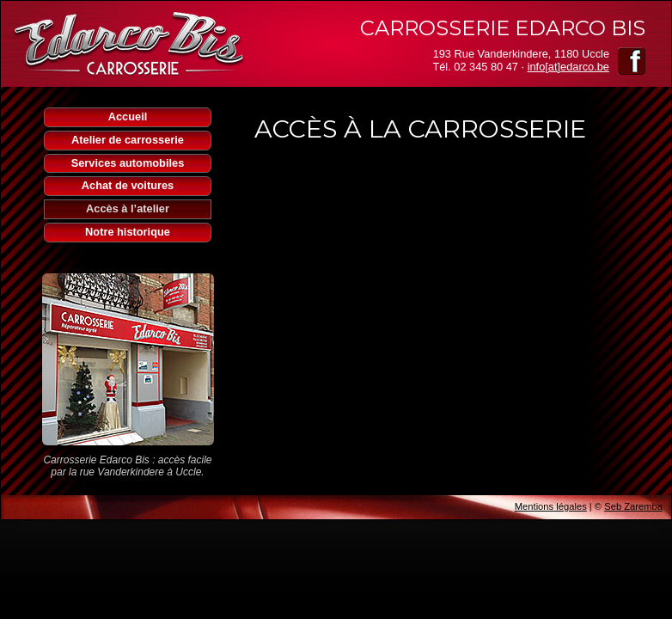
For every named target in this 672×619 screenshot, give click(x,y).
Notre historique (128, 232)
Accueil (128, 116)
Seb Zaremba (633, 506)
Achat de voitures (128, 185)
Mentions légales (551, 506)
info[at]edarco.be (568, 67)
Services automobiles (128, 163)
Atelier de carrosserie (128, 140)
